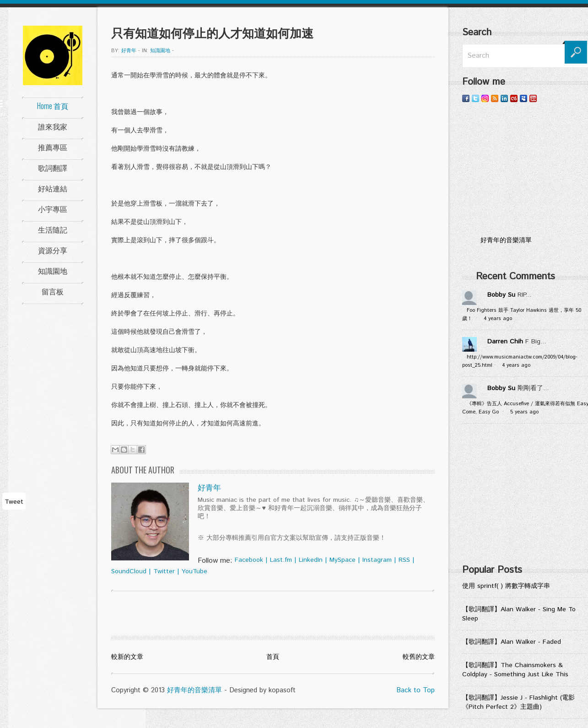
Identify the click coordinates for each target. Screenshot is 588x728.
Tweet (14, 502)
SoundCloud (129, 571)
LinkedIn (311, 560)
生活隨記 (53, 229)
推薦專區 (53, 147)
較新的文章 (127, 657)
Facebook (249, 560)
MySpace (343, 560)
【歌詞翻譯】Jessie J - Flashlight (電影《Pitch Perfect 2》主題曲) (518, 702)
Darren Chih (505, 342)
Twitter (164, 571)
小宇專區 (53, 209)
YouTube (194, 571)
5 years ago (524, 412)
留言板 (53, 291)
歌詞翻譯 (53, 168)
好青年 (129, 51)
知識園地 (53, 271)
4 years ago (498, 319)
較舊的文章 (419, 657)
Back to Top (415, 690)
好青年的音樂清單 (194, 690)
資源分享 (53, 250)
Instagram (377, 560)
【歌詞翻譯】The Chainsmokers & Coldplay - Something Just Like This (515, 670)
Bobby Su (501, 295)
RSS (404, 560)
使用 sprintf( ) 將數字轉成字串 (506, 586)
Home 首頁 (53, 106)
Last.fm (281, 560)
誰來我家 (53, 126)
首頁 (273, 657)
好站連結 (53, 188)
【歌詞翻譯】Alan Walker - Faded (512, 642)
